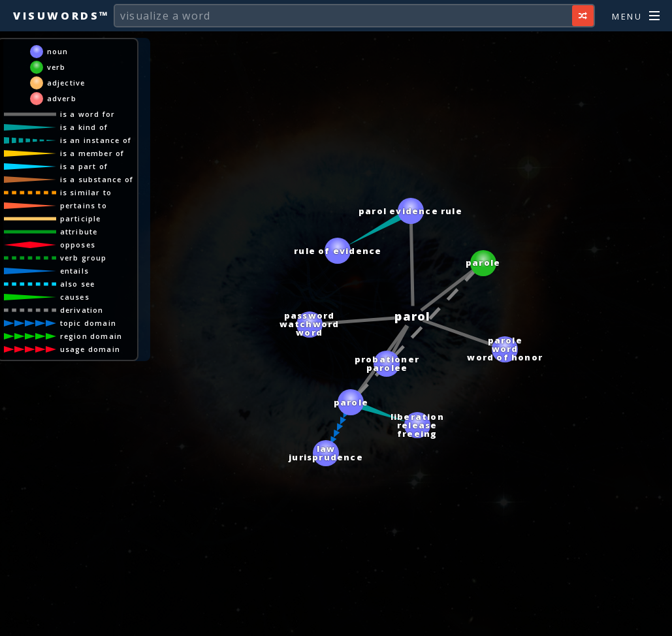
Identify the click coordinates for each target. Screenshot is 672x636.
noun (58, 51)
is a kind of (84, 127)
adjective (66, 83)
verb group (84, 258)
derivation (82, 310)
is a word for (88, 114)
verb (56, 67)
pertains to (84, 205)
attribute (79, 231)
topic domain (88, 323)
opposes (78, 245)
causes (75, 297)
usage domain (90, 349)
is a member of (92, 153)
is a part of (84, 166)
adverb (62, 98)
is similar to (86, 192)
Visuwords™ (61, 16)
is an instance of (96, 140)
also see (78, 284)
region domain (91, 336)
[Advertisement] (336, 620)
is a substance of (97, 179)
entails (74, 271)
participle (81, 218)
